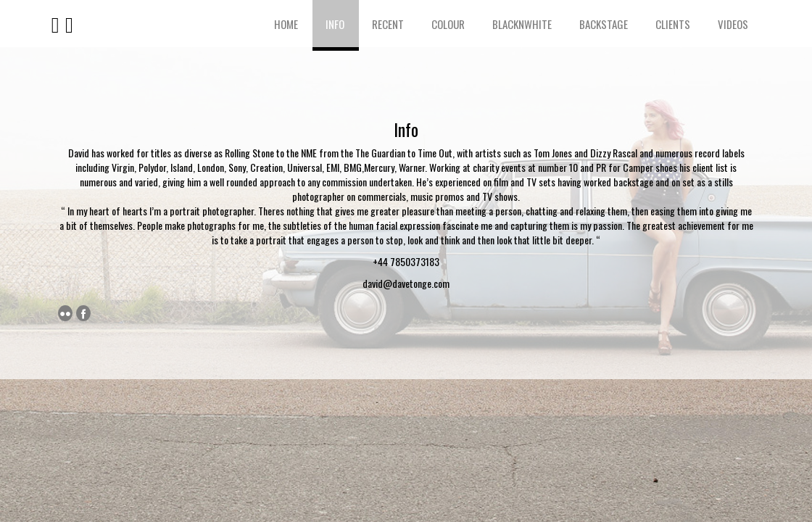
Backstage (604, 24)
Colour (448, 24)
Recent (388, 24)
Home (286, 24)
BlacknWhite (522, 24)
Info (335, 24)
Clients (673, 24)
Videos (733, 24)
